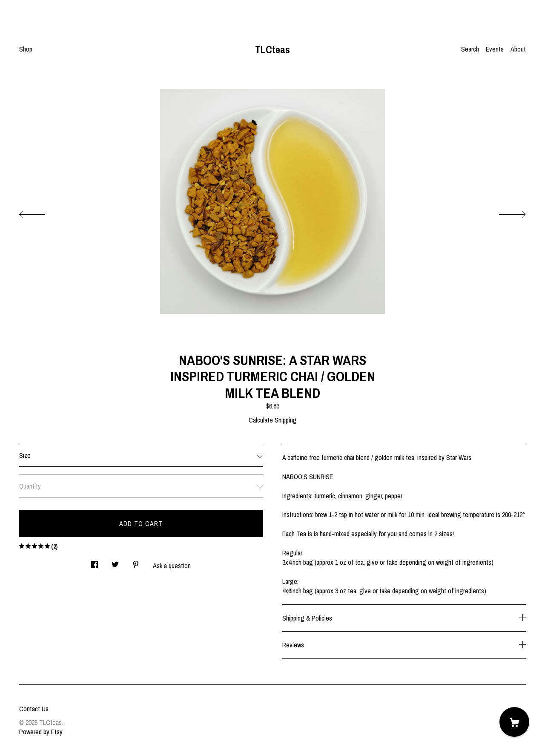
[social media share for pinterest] (136, 562)
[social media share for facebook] (95, 562)
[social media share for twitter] (115, 562)
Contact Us (34, 709)
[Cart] (514, 722)
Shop (26, 49)
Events (495, 49)
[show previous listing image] (40, 212)
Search (470, 49)
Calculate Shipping (273, 420)
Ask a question (172, 566)
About (518, 49)
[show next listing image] (505, 212)
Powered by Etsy (41, 732)
